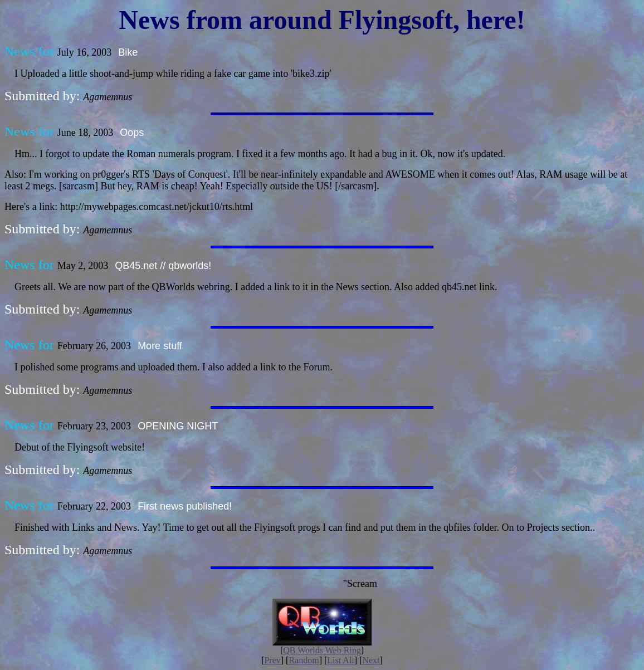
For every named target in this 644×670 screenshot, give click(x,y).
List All (340, 660)
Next (371, 660)
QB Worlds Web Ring (322, 650)
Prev (272, 660)
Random (304, 660)
